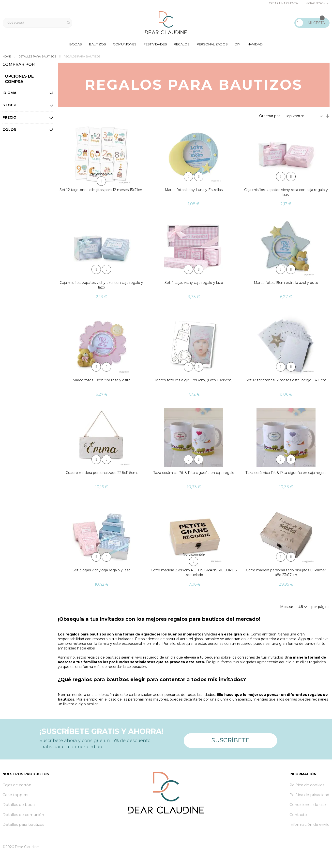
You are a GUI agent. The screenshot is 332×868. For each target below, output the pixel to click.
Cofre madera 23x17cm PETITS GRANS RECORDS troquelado (194, 574)
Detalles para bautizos (38, 58)
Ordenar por (270, 117)
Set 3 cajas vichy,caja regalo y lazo (102, 571)
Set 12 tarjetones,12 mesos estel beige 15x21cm (286, 381)
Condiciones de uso (308, 806)
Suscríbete (230, 740)
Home (7, 58)
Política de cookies (307, 786)
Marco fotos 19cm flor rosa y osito (102, 381)
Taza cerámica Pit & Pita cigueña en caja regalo (194, 474)
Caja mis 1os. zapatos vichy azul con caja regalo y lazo (101, 286)
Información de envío (309, 826)
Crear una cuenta (283, 3)
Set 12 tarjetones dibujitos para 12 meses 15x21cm (102, 191)
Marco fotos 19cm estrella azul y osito (286, 284)
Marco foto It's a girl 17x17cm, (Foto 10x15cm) (194, 381)
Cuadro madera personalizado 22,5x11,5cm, (102, 474)
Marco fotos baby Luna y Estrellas (194, 191)
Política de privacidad (309, 796)
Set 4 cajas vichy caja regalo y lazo (194, 284)
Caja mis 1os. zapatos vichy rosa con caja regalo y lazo (286, 194)
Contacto (298, 816)
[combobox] (38, 23)
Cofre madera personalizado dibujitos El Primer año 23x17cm (286, 574)
